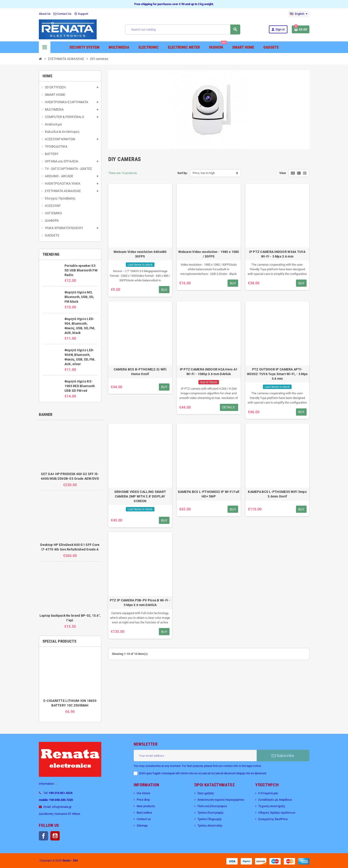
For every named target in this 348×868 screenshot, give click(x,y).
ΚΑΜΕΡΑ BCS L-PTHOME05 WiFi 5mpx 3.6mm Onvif (277, 494)
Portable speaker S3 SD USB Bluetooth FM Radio (81, 270)
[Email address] (195, 756)
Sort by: (183, 173)
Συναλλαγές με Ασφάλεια (275, 800)
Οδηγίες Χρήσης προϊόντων (277, 813)
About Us (45, 14)
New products (146, 806)
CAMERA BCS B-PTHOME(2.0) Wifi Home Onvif (140, 372)
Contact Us (62, 14)
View (283, 173)
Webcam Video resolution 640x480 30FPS (140, 254)
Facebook (43, 836)
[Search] (182, 30)
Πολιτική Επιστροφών (212, 806)
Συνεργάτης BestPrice (273, 819)
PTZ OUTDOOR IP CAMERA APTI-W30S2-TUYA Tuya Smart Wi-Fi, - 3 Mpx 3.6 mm (277, 374)
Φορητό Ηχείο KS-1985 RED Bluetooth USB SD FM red (80, 386)
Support (81, 14)
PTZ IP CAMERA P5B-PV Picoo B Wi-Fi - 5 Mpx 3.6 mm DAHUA (140, 603)
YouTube (55, 836)
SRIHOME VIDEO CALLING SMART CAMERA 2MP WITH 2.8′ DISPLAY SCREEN (140, 496)
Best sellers (144, 813)
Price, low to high (204, 173)
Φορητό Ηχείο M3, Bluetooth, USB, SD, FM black (79, 297)
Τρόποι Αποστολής (210, 826)
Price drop (143, 800)
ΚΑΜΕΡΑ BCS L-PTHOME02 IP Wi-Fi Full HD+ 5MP (209, 494)
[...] (56, 784)
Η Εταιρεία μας (268, 793)
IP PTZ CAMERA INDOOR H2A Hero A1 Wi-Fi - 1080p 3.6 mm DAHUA (209, 372)
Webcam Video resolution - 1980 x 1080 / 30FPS (209, 254)
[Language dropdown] (299, 14)
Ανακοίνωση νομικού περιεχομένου (221, 800)
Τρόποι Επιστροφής (211, 813)
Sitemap (142, 826)
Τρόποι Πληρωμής (210, 819)
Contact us (144, 819)
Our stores (143, 793)
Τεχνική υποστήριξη (272, 806)
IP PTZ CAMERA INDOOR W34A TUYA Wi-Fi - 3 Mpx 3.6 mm (277, 254)
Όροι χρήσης (206, 793)
